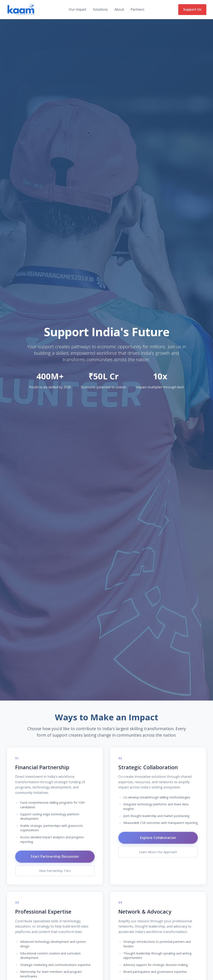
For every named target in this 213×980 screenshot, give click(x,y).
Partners (137, 9)
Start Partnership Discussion (55, 862)
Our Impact (78, 9)
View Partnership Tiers (55, 876)
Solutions (100, 9)
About (119, 9)
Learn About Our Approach (158, 857)
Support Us (192, 9)
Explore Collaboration (158, 843)
